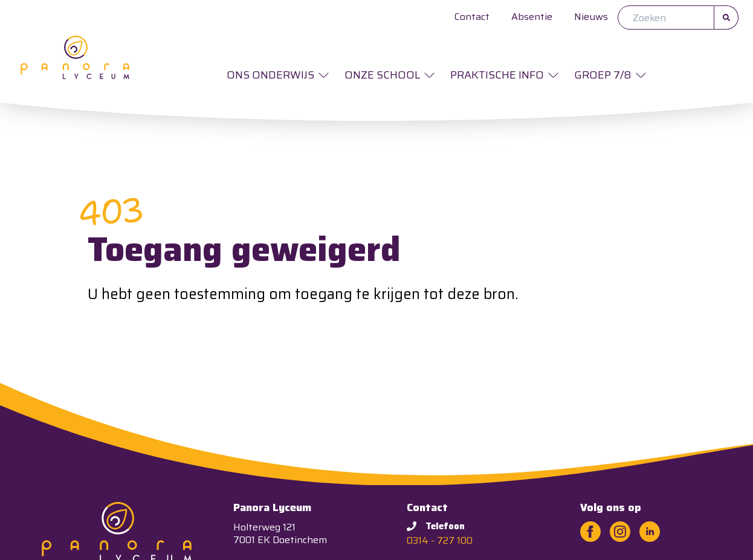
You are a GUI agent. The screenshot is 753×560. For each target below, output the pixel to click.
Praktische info (497, 75)
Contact (472, 17)
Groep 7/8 (603, 75)
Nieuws (591, 17)
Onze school (382, 75)
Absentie (532, 17)
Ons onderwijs (270, 75)
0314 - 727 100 (440, 540)
